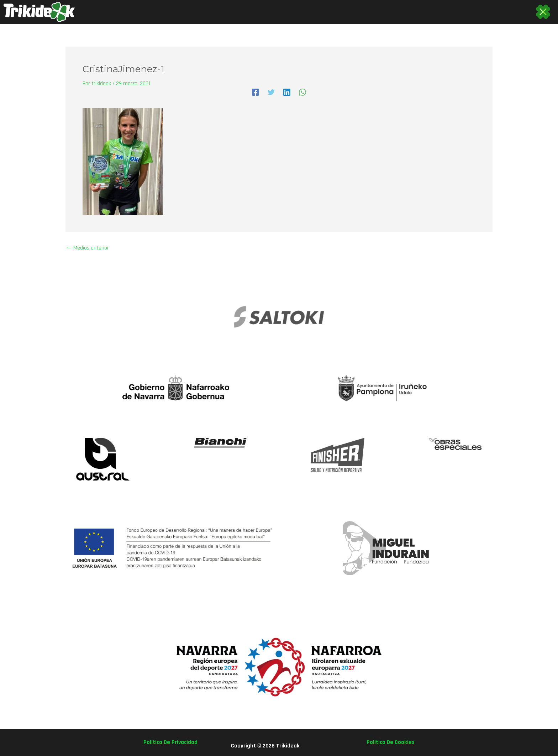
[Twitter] (271, 92)
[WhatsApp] (302, 92)
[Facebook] (256, 92)
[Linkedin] (287, 92)
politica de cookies (391, 742)
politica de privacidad (170, 742)
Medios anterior (88, 248)
